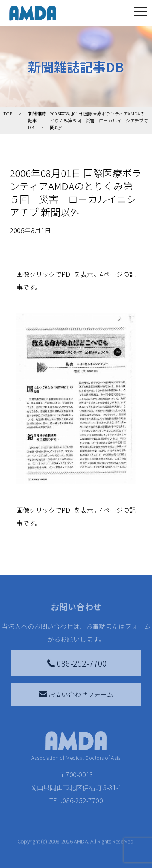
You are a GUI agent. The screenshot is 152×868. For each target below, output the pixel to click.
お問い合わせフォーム (76, 694)
